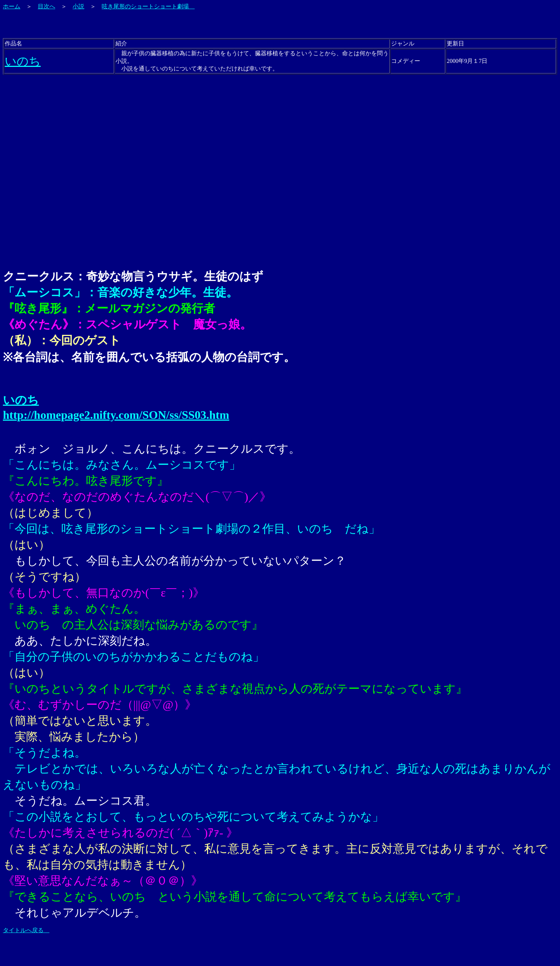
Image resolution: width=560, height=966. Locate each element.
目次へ (46, 6)
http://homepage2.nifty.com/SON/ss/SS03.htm (116, 415)
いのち (23, 61)
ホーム (12, 6)
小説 (78, 6)
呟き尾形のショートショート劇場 (148, 6)
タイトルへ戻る (26, 930)
